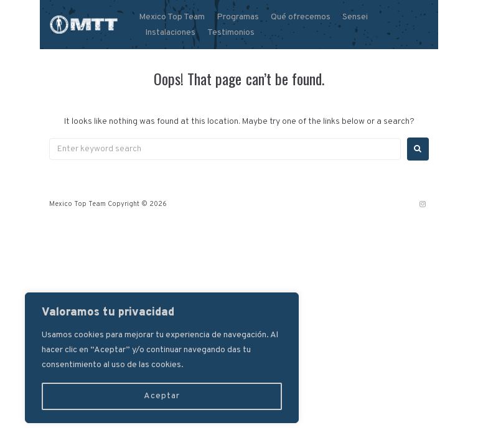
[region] (162, 358)
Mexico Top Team (172, 17)
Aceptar (162, 396)
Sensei (355, 17)
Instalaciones (170, 33)
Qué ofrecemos (301, 17)
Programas (238, 17)
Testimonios (231, 33)
